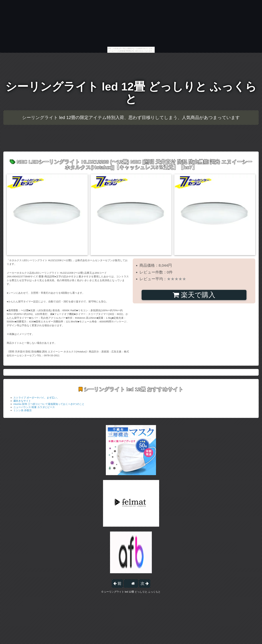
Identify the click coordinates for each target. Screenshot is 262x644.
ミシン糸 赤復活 (22, 410)
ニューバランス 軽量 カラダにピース (34, 407)
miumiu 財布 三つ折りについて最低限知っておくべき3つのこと (49, 404)
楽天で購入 (194, 295)
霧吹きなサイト (22, 401)
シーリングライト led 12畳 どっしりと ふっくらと (131, 93)
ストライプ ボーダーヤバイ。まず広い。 (36, 398)
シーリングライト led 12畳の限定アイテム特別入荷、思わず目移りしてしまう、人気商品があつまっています (131, 117)
